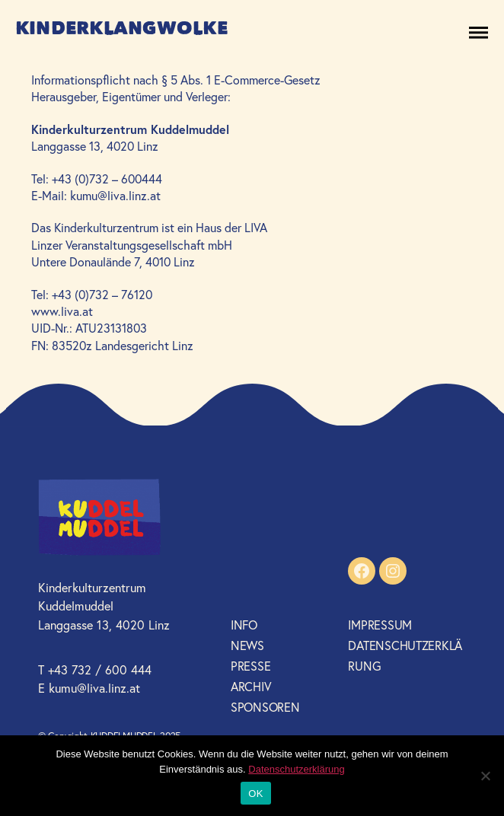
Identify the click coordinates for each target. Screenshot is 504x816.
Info (244, 625)
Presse (250, 666)
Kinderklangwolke (121, 28)
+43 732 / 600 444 (100, 669)
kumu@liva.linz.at (94, 688)
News (247, 645)
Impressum (380, 625)
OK (255, 794)
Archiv (251, 686)
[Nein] (485, 776)
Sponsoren (265, 707)
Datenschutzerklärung (296, 769)
